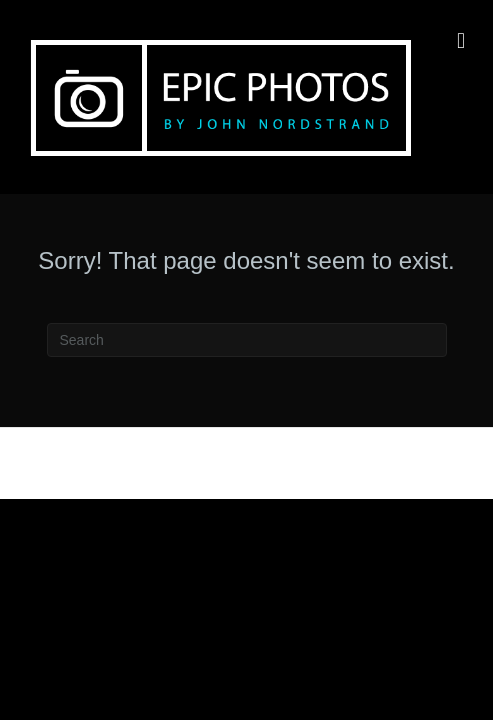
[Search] (247, 340)
